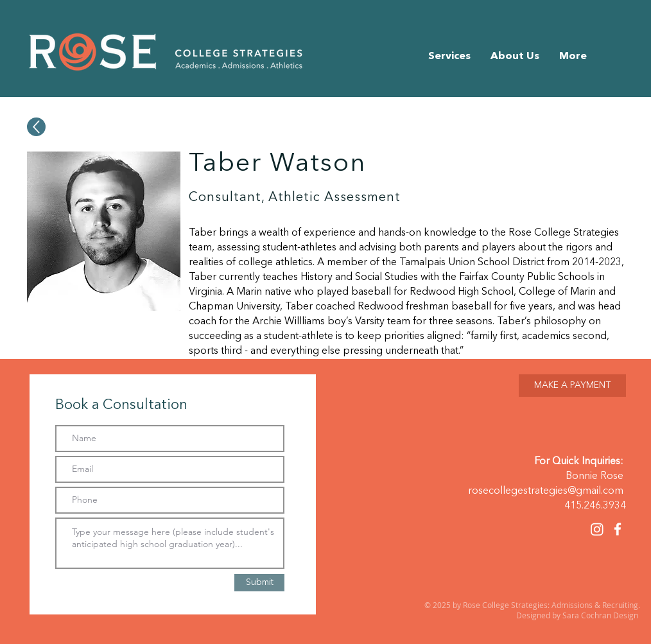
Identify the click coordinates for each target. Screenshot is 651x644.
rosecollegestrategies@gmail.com (546, 491)
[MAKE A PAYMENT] (572, 386)
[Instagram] (597, 529)
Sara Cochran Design (601, 615)
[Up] (36, 127)
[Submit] (259, 583)
